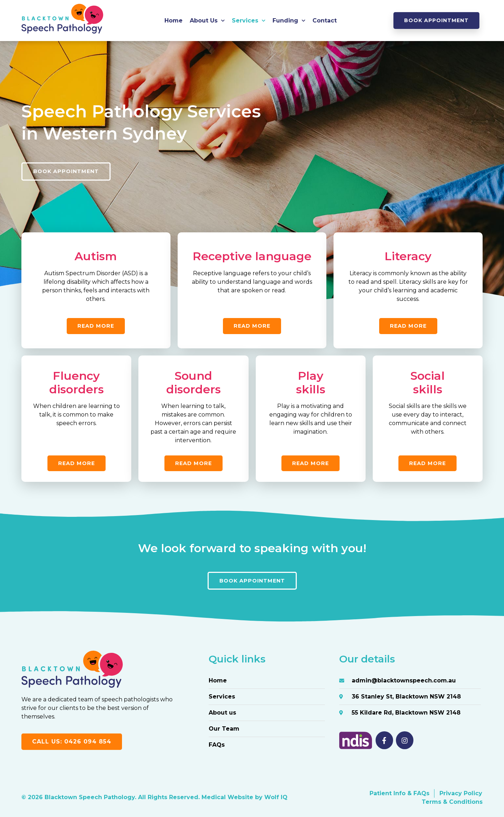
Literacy (408, 256)
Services (249, 21)
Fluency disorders (77, 382)
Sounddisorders (194, 382)
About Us (207, 21)
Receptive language (252, 256)
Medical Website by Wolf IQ (245, 798)
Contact (325, 21)
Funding (289, 21)
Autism (96, 256)
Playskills (311, 382)
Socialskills (427, 382)
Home (174, 21)
